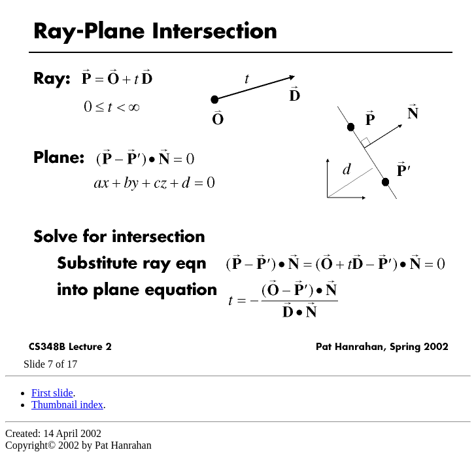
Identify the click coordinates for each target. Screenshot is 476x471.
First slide (52, 393)
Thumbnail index (67, 405)
